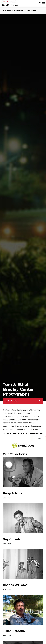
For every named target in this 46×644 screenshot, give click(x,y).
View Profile (7, 498)
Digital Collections (10, 5)
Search (39, 439)
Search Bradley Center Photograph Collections (23, 433)
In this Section (12, 401)
